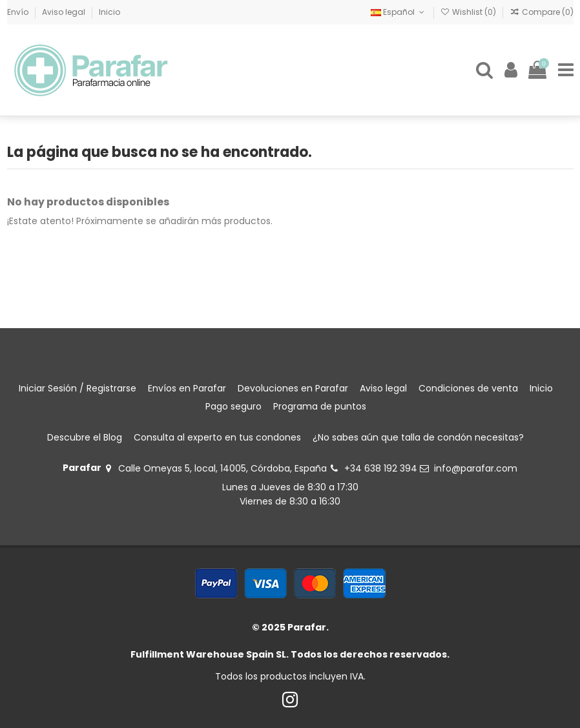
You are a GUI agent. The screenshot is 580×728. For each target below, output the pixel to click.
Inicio (109, 12)
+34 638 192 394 (381, 468)
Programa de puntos (320, 406)
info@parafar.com (476, 468)
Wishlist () (469, 12)
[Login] (511, 70)
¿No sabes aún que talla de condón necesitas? (418, 437)
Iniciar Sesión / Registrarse (78, 388)
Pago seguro (233, 406)
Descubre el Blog (85, 437)
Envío (19, 12)
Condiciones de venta (468, 388)
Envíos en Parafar (187, 388)
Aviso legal (65, 12)
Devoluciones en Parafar (293, 388)
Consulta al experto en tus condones (217, 437)
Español (399, 12)
